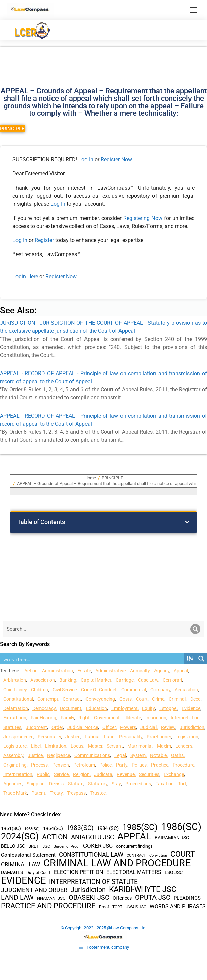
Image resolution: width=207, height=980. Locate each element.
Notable (158, 755)
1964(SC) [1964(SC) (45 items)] (53, 828)
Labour (92, 737)
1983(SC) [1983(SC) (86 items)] (80, 828)
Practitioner (159, 737)
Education (96, 708)
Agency (162, 671)
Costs (126, 699)
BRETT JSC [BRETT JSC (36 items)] (39, 846)
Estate (84, 671)
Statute (76, 784)
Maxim (164, 746)
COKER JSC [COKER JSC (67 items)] (98, 846)
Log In (86, 160)
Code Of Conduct (99, 690)
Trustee (98, 793)
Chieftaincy (15, 690)
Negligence (59, 755)
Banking (68, 680)
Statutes (12, 727)
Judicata (103, 774)
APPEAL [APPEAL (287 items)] (134, 837)
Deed (195, 699)
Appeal (181, 671)
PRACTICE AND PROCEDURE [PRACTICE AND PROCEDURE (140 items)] (48, 906)
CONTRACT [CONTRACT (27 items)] (136, 855)
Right (84, 718)
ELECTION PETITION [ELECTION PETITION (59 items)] (78, 872)
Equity (148, 708)
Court (142, 699)
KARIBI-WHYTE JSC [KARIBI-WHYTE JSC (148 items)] (143, 889)
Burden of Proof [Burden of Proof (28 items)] (67, 846)
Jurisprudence (18, 737)
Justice (73, 737)
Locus (77, 746)
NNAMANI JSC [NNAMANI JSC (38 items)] (51, 898)
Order (57, 727)
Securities (149, 774)
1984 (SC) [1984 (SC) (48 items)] (108, 828)
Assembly (13, 755)
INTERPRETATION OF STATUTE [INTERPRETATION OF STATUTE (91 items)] (93, 882)
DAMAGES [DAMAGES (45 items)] (12, 872)
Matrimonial (140, 746)
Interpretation (185, 718)
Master (95, 746)
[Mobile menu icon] (194, 10)
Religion (81, 774)
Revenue (126, 774)
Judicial (148, 727)
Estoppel (168, 708)
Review (168, 727)
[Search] (195, 629)
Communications (92, 755)
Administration (58, 671)
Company (160, 690)
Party (122, 765)
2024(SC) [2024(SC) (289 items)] (20, 837)
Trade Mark (15, 793)
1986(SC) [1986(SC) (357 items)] (181, 827)
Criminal (177, 699)
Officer (109, 727)
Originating (15, 765)
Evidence (191, 708)
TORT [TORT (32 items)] (117, 907)
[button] (187, 522)
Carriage (125, 680)
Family (67, 718)
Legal (120, 755)
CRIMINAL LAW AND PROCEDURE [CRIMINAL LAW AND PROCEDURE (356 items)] (117, 863)
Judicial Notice (83, 727)
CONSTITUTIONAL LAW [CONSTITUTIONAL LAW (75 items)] (91, 855)
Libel (36, 746)
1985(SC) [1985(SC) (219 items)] (140, 827)
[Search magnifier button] (201, 659)
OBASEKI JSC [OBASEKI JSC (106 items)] (89, 897)
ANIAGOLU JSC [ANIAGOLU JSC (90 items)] (93, 837)
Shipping (36, 784)
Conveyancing (100, 699)
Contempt (48, 699)
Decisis (56, 784)
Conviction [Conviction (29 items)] (158, 855)
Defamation (16, 708)
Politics (139, 765)
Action (31, 671)
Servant (115, 746)
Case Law (148, 680)
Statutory (98, 784)
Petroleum (84, 765)
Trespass (76, 793)
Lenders (184, 746)
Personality (49, 737)
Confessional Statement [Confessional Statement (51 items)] (28, 855)
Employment (125, 708)
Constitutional (18, 699)
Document (71, 708)
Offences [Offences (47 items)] (122, 898)
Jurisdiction (192, 727)
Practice (160, 765)
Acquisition (186, 690)
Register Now (116, 160)
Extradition (15, 718)
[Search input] (92, 659)
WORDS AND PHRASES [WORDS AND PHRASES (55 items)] (178, 907)
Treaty (56, 793)
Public (43, 774)
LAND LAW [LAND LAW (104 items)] (17, 897)
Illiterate (133, 718)
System (138, 755)
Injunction (156, 718)
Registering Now (143, 218)
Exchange (174, 774)
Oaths (177, 755)
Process (39, 765)
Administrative (110, 671)
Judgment (36, 727)
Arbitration (15, 680)
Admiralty (140, 671)
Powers (128, 727)
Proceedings (138, 784)
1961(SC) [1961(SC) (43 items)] (11, 828)
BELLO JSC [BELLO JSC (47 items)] (13, 846)
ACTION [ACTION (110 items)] (55, 837)
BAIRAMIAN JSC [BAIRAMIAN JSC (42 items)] (172, 838)
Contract (72, 699)
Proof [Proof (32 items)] (104, 907)
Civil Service (65, 690)
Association (43, 680)
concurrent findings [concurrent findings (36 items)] (134, 846)
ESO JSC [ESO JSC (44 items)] (174, 872)
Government (107, 718)
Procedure (183, 765)
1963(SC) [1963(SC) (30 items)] (32, 829)
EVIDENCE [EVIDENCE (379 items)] (23, 881)
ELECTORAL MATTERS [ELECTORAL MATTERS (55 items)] (134, 872)
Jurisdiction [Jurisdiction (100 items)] (88, 890)
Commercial (134, 690)
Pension (61, 765)
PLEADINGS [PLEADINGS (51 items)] (187, 898)
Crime (158, 699)
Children (40, 690)
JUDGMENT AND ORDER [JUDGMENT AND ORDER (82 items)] (34, 890)
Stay (116, 784)
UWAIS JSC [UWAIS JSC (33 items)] (136, 907)
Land (109, 737)
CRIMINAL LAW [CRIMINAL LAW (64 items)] (21, 865)
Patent (38, 793)
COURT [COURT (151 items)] (183, 854)
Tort (182, 784)
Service (61, 774)
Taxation (165, 784)
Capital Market (96, 680)
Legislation (187, 737)
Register (45, 240)
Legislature (15, 746)
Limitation (56, 746)
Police (106, 765)
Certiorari (172, 680)
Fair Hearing (43, 718)
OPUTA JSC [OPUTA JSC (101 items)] (153, 897)
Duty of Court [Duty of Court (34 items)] (38, 873)
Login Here (25, 277)
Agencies (13, 784)
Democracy (44, 708)
